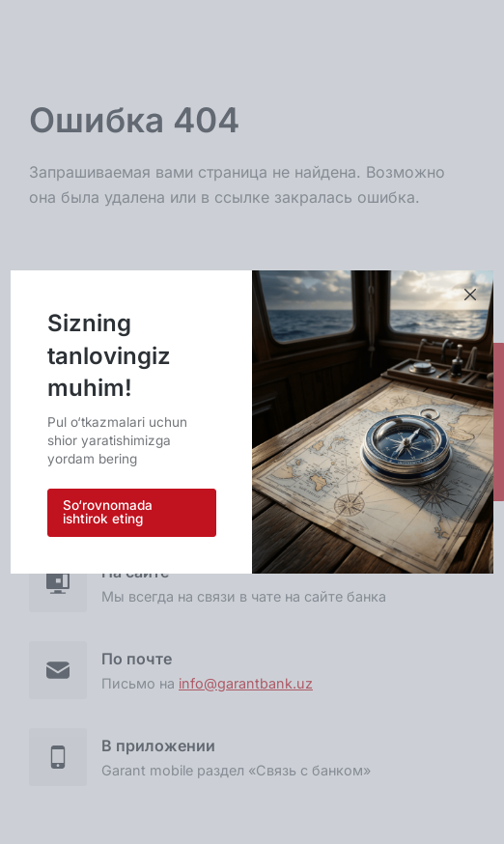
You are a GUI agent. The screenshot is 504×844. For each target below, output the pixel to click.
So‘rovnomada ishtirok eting (108, 512)
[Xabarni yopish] (470, 295)
